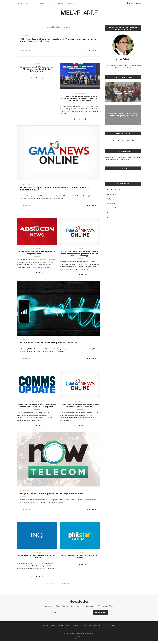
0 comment (26, 50)
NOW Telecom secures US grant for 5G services (80, 560)
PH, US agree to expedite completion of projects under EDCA (37, 254)
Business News (25, 36)
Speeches (43, 3)
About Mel (72, 3)
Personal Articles (112, 208)
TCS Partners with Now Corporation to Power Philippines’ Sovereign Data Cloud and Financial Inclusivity (80, 99)
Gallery (61, 3)
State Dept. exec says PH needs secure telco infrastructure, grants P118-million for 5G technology (80, 255)
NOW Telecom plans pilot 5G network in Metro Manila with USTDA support (37, 408)
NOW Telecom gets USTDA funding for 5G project (37, 560)
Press (53, 3)
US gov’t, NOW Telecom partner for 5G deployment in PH (52, 496)
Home (19, 3)
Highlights (110, 199)
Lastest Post (30, 3)
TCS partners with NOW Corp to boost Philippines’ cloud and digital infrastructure (37, 70)
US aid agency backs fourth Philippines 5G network (49, 345)
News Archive (111, 203)
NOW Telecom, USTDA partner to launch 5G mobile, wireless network (80, 408)
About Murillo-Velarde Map (115, 190)
